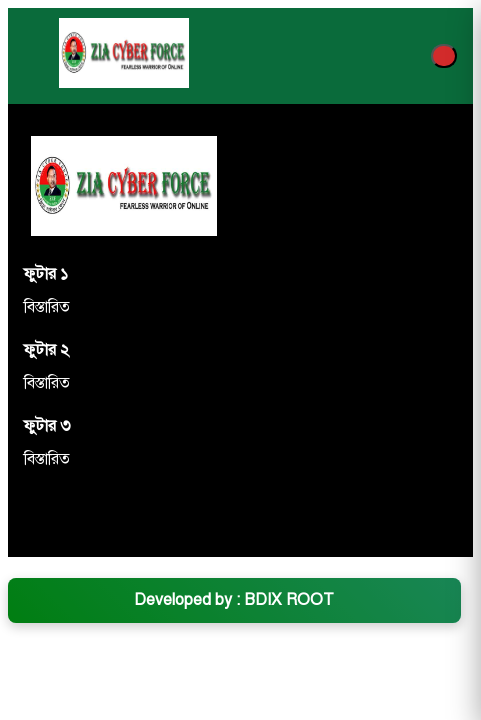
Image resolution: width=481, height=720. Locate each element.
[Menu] (444, 56)
